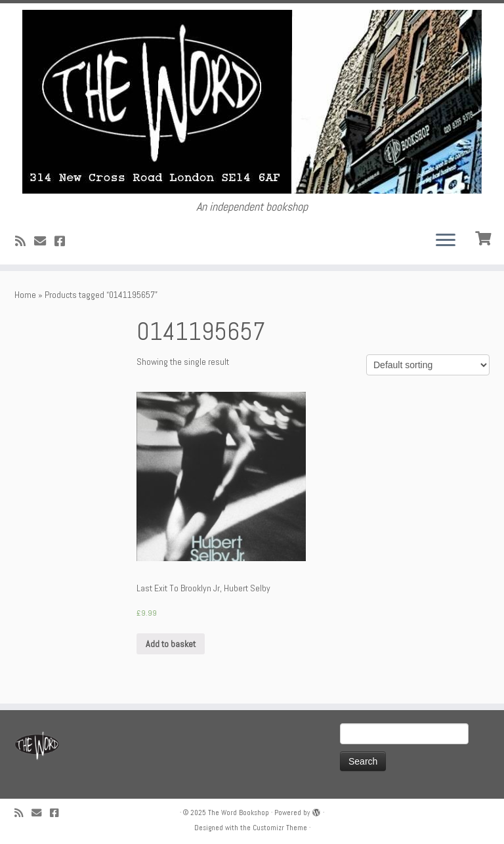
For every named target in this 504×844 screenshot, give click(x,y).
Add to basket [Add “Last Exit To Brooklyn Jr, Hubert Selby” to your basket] (171, 644)
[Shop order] (428, 365)
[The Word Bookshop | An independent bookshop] (252, 102)
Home (25, 295)
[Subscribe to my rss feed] (25, 241)
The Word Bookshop (239, 812)
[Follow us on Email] (44, 241)
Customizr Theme (280, 828)
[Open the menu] (446, 241)
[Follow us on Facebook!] (64, 241)
